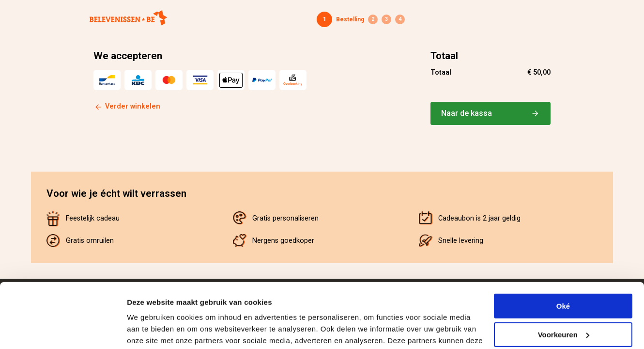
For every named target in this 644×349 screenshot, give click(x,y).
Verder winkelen (133, 106)
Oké (563, 246)
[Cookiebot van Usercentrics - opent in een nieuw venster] (63, 330)
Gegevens (373, 19)
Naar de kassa (491, 113)
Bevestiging (400, 19)
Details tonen (150, 330)
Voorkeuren (564, 274)
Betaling (386, 19)
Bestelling (350, 19)
